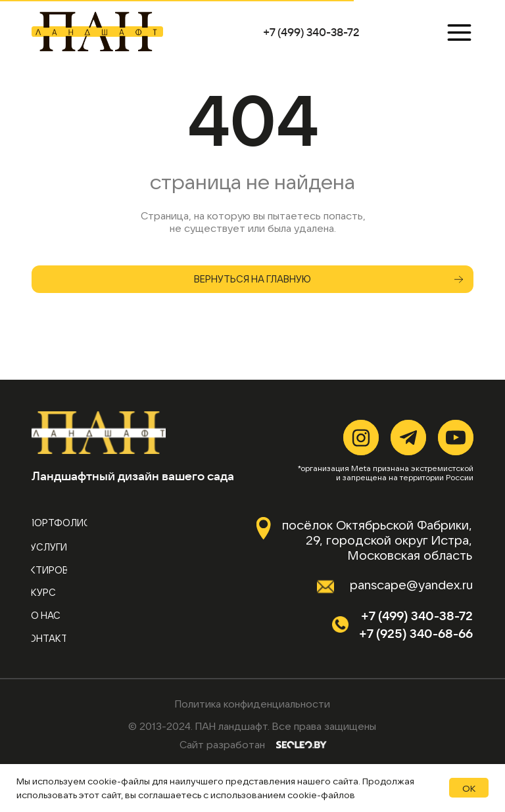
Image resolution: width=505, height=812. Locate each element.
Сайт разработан (222, 744)
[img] (96, 32)
